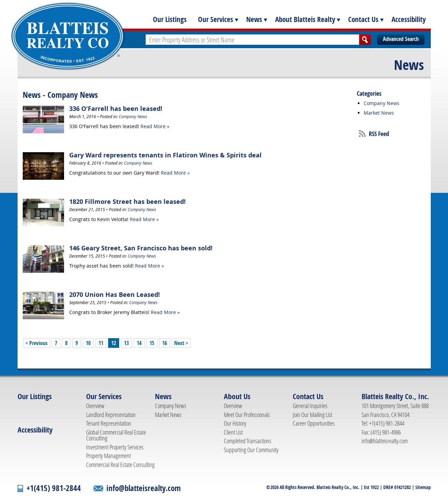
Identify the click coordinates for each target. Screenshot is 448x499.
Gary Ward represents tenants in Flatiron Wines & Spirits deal (165, 155)
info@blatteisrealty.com (385, 441)
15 (152, 343)
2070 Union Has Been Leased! (114, 295)
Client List (233, 432)
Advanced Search (401, 39)
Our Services (216, 19)
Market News (379, 113)
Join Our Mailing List (312, 415)
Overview (95, 406)
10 (88, 343)
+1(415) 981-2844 (54, 488)
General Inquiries (310, 406)
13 (126, 343)
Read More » (155, 126)
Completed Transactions (248, 441)
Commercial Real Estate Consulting (120, 465)
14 (139, 343)
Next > (181, 343)
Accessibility (409, 19)
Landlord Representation (111, 415)
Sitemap (423, 487)
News (254, 19)
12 (114, 343)
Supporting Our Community (251, 450)
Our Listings (170, 19)
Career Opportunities (314, 423)
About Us (237, 396)
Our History (235, 423)
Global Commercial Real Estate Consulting (116, 435)
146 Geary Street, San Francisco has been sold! (141, 248)
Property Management (108, 456)
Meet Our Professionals (247, 415)
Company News (133, 116)
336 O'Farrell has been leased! (116, 109)
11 (101, 343)
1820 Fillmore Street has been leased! (127, 202)
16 (165, 343)
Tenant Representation (109, 423)
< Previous (37, 343)
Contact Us (363, 19)
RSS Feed (379, 134)
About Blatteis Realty (305, 19)
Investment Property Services (115, 447)
